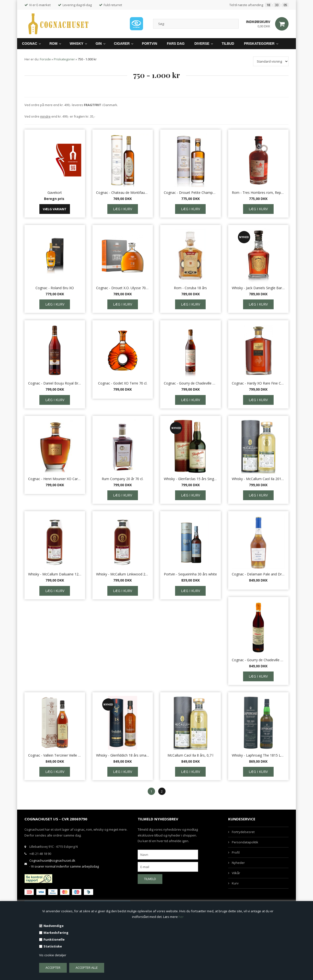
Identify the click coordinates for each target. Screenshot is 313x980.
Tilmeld (150, 879)
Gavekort (55, 193)
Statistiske (53, 946)
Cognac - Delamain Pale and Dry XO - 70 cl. (258, 574)
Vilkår (236, 873)
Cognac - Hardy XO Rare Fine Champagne (258, 383)
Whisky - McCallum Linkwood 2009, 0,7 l (123, 574)
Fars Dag (176, 44)
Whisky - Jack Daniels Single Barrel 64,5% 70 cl (258, 288)
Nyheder (238, 863)
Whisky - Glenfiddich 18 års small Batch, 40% (123, 755)
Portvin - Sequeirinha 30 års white (190, 574)
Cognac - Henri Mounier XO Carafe (55, 479)
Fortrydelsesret (243, 832)
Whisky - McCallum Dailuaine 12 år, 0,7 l (55, 574)
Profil (236, 852)
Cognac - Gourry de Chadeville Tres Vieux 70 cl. (190, 383)
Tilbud (228, 44)
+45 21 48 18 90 (40, 854)
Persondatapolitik (245, 842)
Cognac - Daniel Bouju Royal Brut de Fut (55, 383)
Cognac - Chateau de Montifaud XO (123, 193)
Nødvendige (54, 926)
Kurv (235, 883)
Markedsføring (56, 933)
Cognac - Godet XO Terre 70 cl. (123, 383)
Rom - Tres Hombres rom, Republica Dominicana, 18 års (258, 193)
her (181, 917)
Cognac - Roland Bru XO (55, 288)
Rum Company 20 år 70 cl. (123, 479)
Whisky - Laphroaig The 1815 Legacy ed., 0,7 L (258, 755)
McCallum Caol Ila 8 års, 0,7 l (190, 755)
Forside (45, 59)
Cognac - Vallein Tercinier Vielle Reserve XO (55, 755)
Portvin (149, 44)
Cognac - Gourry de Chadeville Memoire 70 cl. (258, 660)
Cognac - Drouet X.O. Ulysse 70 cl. (123, 288)
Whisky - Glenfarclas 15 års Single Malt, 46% (190, 479)
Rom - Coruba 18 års (190, 288)
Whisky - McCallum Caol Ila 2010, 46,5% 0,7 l (258, 479)
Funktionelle (54, 939)
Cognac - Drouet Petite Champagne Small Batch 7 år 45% (190, 193)
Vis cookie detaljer (53, 955)
